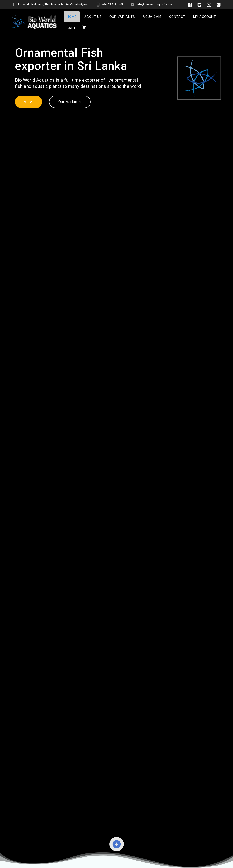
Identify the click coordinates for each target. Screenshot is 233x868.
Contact (177, 17)
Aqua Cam (152, 17)
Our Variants (122, 17)
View (29, 102)
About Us (93, 17)
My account (205, 17)
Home (72, 17)
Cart (71, 28)
